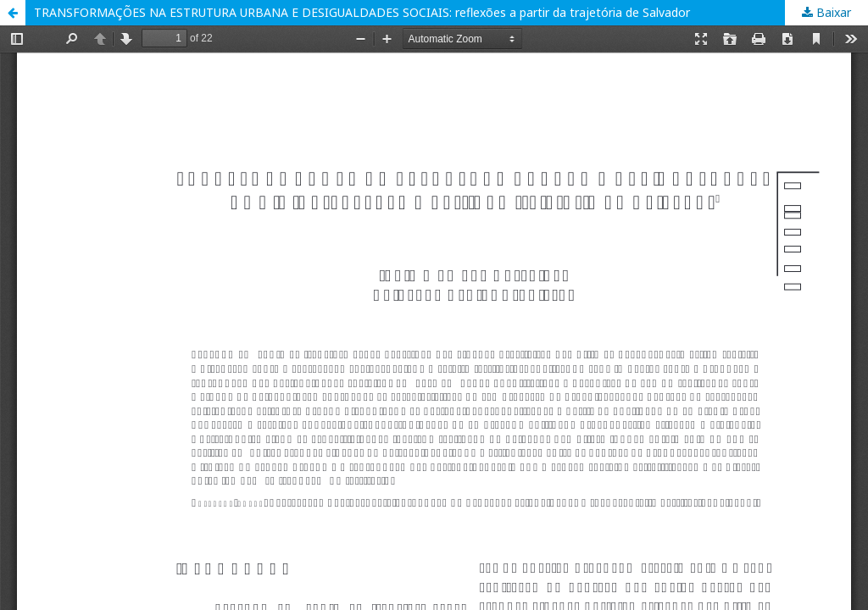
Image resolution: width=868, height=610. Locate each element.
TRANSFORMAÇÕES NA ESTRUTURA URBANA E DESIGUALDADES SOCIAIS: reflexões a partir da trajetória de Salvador (362, 12)
